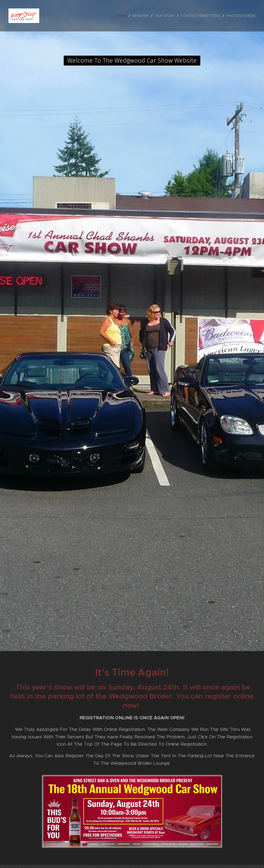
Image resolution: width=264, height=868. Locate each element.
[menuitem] (123, 16)
